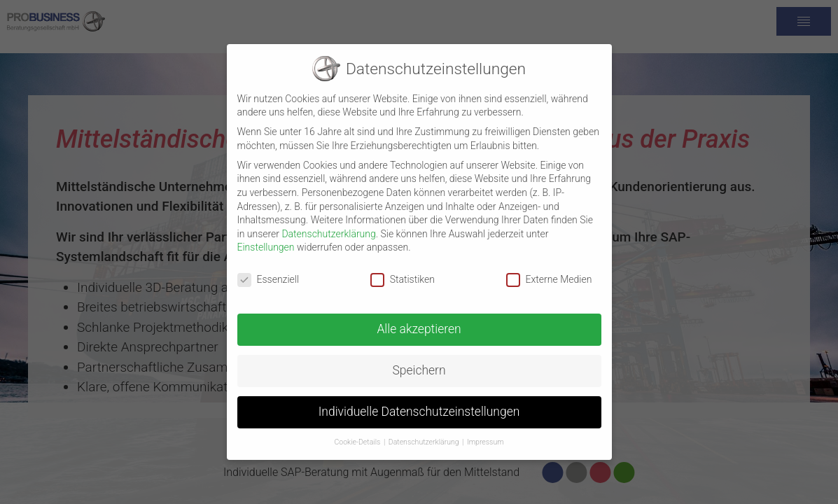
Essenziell (268, 271)
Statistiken (403, 271)
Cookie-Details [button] (357, 434)
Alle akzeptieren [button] (419, 321)
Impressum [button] (486, 434)
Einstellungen (266, 239)
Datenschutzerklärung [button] (424, 434)
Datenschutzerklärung (328, 225)
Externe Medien (549, 271)
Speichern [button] (419, 362)
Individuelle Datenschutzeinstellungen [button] (419, 403)
